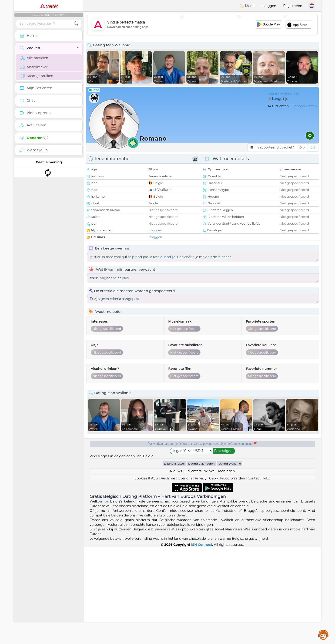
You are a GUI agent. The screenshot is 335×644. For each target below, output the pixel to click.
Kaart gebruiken (37, 76)
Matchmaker (34, 67)
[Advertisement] (202, 24)
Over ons (185, 575)
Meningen (227, 568)
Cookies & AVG (146, 575)
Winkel (210, 568)
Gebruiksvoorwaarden (227, 575)
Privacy (201, 575)
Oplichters (193, 568)
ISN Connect (202, 642)
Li (155, 190)
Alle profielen (34, 58)
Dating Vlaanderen (201, 561)
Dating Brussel (174, 561)
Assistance (323, 635)
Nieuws (176, 568)
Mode (247, 6)
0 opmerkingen (304, 106)
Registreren (293, 6)
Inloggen (269, 6)
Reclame (168, 575)
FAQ (267, 575)
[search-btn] (76, 24)
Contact (254, 575)
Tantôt (49, 6)
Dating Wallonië (229, 561)
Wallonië (165, 190)
